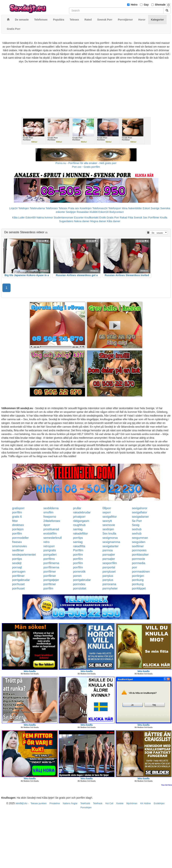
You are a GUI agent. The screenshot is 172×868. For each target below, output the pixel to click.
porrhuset (18, 584)
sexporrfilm (110, 563)
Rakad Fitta (127, 218)
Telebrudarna (37, 208)
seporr (107, 512)
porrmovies (139, 550)
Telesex (63, 208)
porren (77, 576)
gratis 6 (17, 517)
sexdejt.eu (21, 803)
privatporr (79, 517)
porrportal (109, 567)
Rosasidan (83, 212)
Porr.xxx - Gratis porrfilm (86, 167)
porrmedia (139, 563)
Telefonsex (52, 208)
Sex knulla (109, 534)
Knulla (164, 218)
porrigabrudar (21, 580)
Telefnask (98, 803)
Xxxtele (120, 803)
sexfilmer (138, 546)
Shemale (160, 5)
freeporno (50, 517)
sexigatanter (111, 546)
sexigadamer (140, 517)
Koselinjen (86, 208)
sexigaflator (139, 512)
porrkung (138, 580)
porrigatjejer (51, 580)
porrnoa (108, 550)
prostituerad (51, 529)
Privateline (55, 803)
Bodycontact (116, 212)
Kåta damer (114, 221)
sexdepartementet (24, 555)
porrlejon (18, 529)
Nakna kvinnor (45, 218)
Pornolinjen (86, 808)
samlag (78, 529)
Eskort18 (104, 212)
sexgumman (140, 538)
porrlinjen (138, 576)
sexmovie (109, 525)
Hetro (134, 5)
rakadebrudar (82, 512)
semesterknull (53, 538)
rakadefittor (80, 534)
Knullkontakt (91, 218)
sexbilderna (51, 508)
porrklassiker (140, 555)
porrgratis (50, 550)
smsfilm (48, 512)
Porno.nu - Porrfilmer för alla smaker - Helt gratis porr (86, 163)
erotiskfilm (50, 534)
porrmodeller (21, 538)
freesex (17, 542)
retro (46, 542)
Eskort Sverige (151, 208)
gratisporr (18, 508)
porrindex (79, 584)
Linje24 (13, 208)
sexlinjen (108, 529)
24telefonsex (52, 521)
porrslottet (80, 588)
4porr (47, 525)
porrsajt (17, 567)
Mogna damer (98, 221)
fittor (15, 521)
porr (134, 567)
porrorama (109, 584)
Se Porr (137, 521)
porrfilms (49, 559)
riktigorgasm (81, 521)
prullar (77, 508)
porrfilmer (50, 572)
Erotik (103, 218)
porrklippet (139, 588)
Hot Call (109, 803)
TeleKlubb (85, 803)
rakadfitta (79, 546)
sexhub (137, 529)
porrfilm (17, 512)
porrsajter (109, 555)
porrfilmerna (51, 563)
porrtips (78, 538)
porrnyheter (110, 588)
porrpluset (109, 572)
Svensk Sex (141, 218)
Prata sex (73, 208)
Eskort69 (31, 218)
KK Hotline (145, 803)
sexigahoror (140, 508)
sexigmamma (111, 542)
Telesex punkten (39, 803)
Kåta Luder (19, 218)
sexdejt (17, 563)
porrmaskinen (141, 572)
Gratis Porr (113, 218)
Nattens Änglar (70, 803)
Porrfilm (78, 550)
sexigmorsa (110, 538)
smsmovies (20, 546)
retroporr (49, 546)
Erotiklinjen (159, 803)
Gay (146, 5)
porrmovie (138, 559)
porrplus (108, 576)
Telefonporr (115, 208)
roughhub (79, 525)
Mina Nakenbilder (132, 208)
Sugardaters (66, 221)
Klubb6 (94, 212)
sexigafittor (110, 517)
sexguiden (139, 542)
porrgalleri (50, 555)
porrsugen (19, 572)
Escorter (79, 218)
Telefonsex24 (100, 208)
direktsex (18, 525)
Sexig (136, 525)
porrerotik (79, 572)
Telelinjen (24, 208)
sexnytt (107, 521)
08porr (107, 508)
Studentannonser (64, 218)
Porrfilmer (154, 218)
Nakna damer (82, 221)
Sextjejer (71, 212)
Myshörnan (132, 803)
